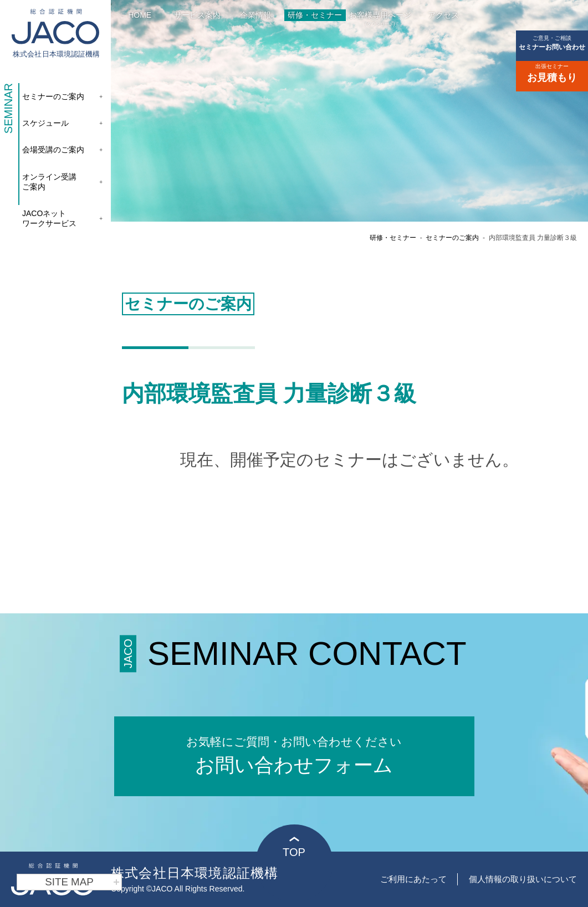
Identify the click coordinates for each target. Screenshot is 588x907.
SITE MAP (83, 882)
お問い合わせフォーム (294, 754)
